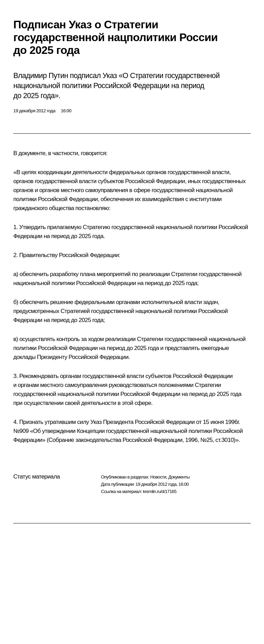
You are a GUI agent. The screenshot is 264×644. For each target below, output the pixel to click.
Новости (158, 477)
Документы (179, 477)
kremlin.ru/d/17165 (160, 491)
